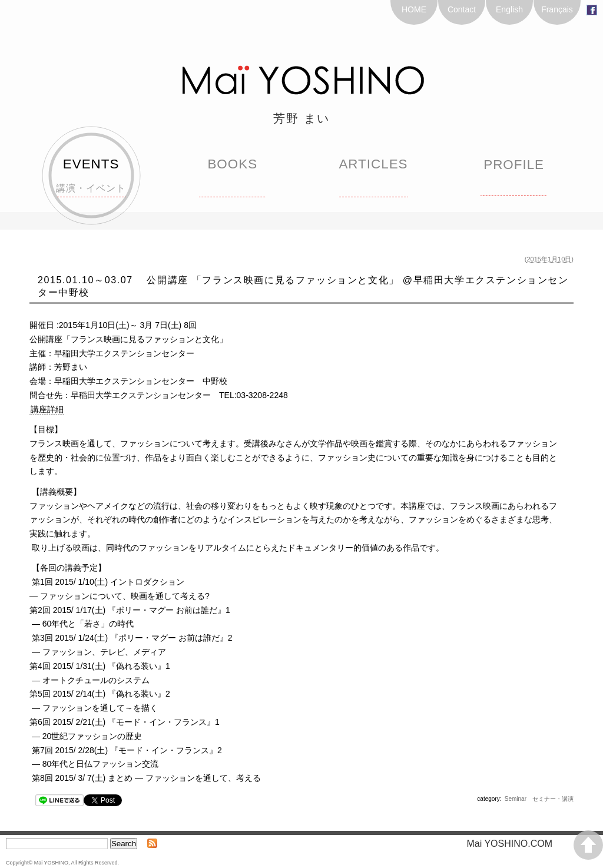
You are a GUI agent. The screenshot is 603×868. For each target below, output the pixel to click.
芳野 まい (301, 118)
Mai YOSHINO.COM (515, 844)
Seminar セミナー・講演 (539, 799)
